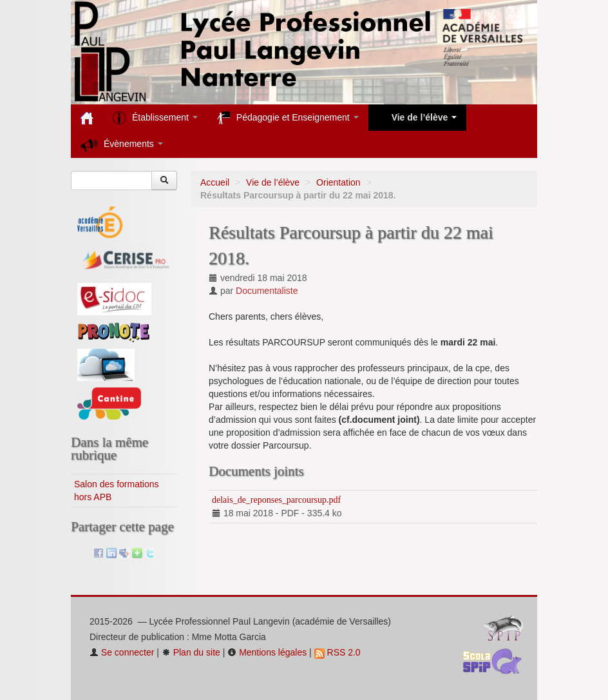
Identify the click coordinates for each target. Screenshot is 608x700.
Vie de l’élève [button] (418, 118)
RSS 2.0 (337, 652)
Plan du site (191, 652)
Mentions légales (267, 652)
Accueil (215, 182)
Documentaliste (267, 291)
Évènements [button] (122, 145)
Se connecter (122, 652)
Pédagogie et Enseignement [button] (288, 118)
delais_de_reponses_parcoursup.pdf (276, 500)
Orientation (338, 182)
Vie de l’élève (273, 182)
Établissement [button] (155, 118)
